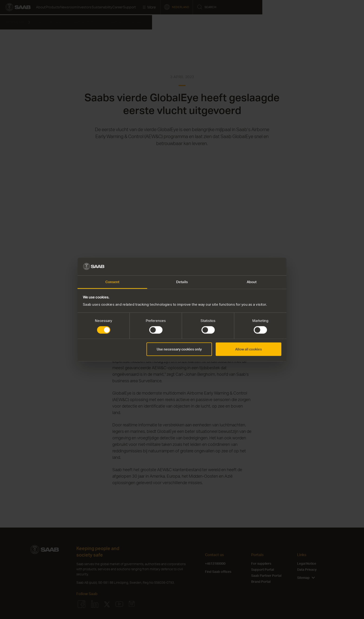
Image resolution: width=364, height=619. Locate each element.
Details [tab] (182, 282)
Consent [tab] (112, 282)
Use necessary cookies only (179, 349)
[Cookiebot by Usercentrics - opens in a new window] (261, 266)
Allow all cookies (249, 349)
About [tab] (252, 282)
